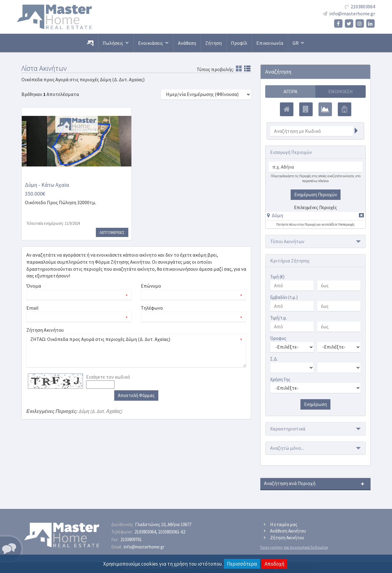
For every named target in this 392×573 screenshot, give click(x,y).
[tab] (315, 216)
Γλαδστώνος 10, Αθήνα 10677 (163, 524)
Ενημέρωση (315, 404)
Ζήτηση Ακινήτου (287, 538)
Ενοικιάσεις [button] (153, 43)
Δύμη (277, 215)
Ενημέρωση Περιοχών (316, 195)
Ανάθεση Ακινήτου (288, 531)
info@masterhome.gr (352, 13)
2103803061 (172, 532)
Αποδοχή (274, 564)
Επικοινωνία (270, 43)
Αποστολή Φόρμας (136, 395)
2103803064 (363, 6)
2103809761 (131, 539)
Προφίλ (239, 43)
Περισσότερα (242, 564)
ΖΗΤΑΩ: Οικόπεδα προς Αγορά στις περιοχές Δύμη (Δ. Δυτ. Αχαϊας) (136, 350)
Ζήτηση (213, 43)
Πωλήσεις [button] (116, 43)
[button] (275, 215)
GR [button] (298, 43)
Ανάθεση (187, 43)
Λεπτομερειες (112, 232)
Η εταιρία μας (284, 524)
